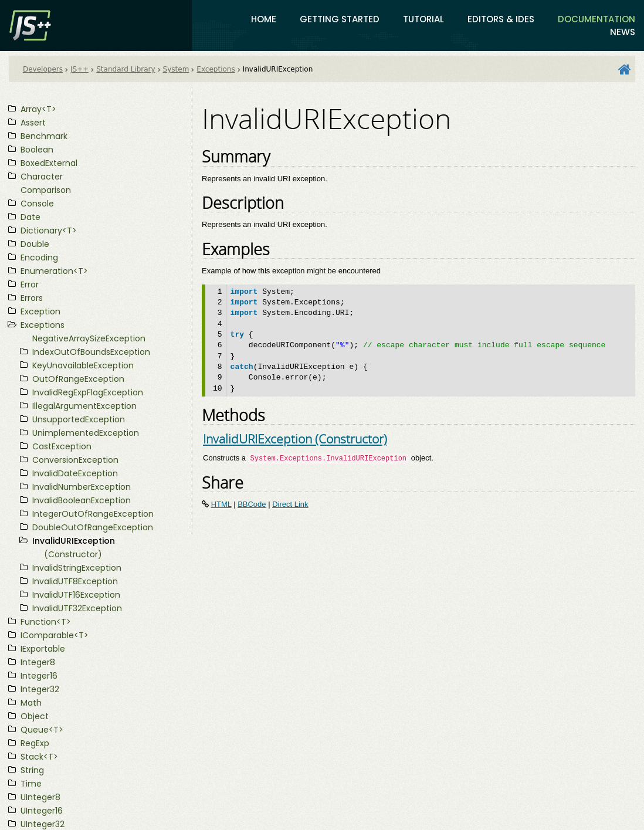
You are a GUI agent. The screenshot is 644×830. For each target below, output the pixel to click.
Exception (40, 311)
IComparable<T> (55, 635)
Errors (32, 298)
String (32, 770)
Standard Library (126, 69)
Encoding (39, 258)
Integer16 (39, 676)
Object (35, 716)
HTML (221, 504)
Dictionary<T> (49, 231)
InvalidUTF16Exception (76, 595)
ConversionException (75, 460)
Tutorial (423, 19)
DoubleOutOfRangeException (93, 527)
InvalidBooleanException (82, 500)
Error (30, 284)
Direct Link (290, 504)
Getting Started (340, 19)
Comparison (46, 190)
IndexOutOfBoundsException (91, 352)
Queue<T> (42, 730)
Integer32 (40, 689)
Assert (33, 123)
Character (42, 177)
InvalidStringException (77, 568)
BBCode (252, 504)
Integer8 (38, 662)
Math (31, 703)
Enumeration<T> (54, 271)
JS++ (79, 69)
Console (37, 204)
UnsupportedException (79, 419)
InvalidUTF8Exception (75, 581)
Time (31, 784)
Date (30, 217)
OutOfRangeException (78, 379)
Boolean (37, 150)
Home (264, 19)
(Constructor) (73, 554)
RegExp (35, 743)
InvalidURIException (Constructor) (295, 438)
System (176, 69)
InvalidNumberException (82, 487)
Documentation (596, 19)
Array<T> (38, 109)
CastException (62, 446)
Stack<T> (39, 757)
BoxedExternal (49, 163)
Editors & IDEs (501, 19)
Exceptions (216, 69)
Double (35, 244)
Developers (43, 69)
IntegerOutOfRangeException (93, 514)
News (623, 32)
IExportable (43, 649)
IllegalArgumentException (84, 406)
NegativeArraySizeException (89, 338)
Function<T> (46, 622)
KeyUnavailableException (83, 365)
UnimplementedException (86, 433)
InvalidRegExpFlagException (88, 392)
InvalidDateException (75, 473)
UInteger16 (42, 811)
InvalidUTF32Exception (77, 608)
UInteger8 (40, 797)
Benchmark (44, 136)
